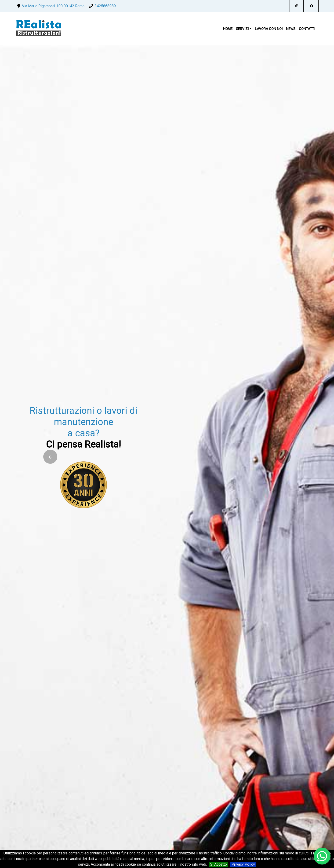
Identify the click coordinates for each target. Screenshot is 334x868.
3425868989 (105, 6)
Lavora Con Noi (269, 29)
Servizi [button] (242, 29)
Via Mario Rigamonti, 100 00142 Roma (53, 6)
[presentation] (50, 457)
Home (228, 29)
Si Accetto (218, 864)
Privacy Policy (243, 864)
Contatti (307, 29)
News (291, 29)
